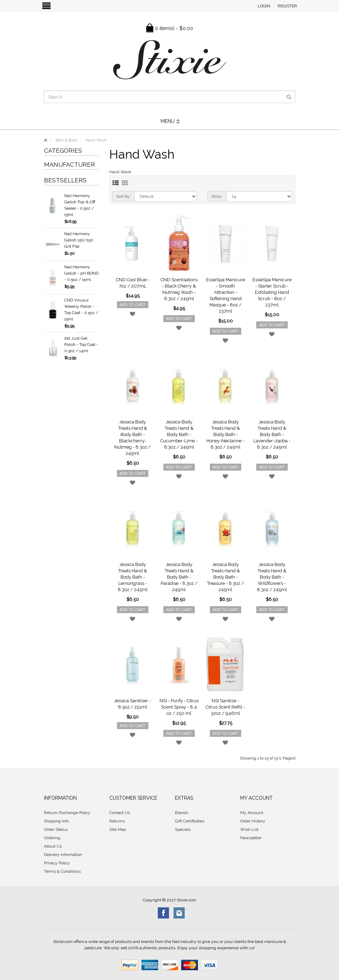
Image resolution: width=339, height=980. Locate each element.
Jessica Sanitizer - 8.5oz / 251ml (132, 704)
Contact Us (120, 813)
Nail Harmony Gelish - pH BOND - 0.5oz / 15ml (81, 273)
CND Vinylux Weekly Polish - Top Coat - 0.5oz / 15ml (81, 310)
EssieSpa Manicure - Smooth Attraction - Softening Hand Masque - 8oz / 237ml (226, 295)
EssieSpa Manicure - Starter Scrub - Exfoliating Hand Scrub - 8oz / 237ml (272, 292)
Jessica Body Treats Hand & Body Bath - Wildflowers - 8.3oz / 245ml (272, 577)
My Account (252, 813)
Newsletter (251, 838)
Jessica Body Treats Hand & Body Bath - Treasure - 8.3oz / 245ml (226, 577)
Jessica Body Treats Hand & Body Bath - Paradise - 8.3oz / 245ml (179, 577)
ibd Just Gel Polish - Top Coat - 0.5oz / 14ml (81, 344)
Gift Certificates (190, 821)
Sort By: (124, 196)
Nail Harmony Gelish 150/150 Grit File (79, 240)
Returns (117, 821)
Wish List (249, 829)
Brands (182, 813)
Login (264, 6)
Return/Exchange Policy (67, 813)
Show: (217, 196)
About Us (53, 846)
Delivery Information (63, 855)
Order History (253, 821)
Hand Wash (96, 140)
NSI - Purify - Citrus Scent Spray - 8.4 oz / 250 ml (179, 707)
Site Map (118, 829)
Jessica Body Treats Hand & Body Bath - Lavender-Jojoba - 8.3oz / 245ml (272, 434)
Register (287, 6)
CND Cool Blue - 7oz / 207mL (133, 283)
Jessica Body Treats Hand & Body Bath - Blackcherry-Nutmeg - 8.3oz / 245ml (132, 438)
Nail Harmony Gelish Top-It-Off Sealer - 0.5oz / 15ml (80, 205)
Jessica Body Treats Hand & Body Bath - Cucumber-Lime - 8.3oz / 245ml (179, 434)
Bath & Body (67, 140)
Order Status (56, 829)
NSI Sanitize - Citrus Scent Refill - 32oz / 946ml (225, 707)
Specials (183, 829)
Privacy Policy (57, 863)
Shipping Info (56, 821)
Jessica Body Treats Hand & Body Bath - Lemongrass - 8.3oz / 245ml (133, 577)
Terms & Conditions (62, 871)
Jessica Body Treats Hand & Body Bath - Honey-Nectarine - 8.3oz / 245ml (225, 434)
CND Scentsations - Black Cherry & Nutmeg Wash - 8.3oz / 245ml (179, 289)
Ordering (52, 838)
